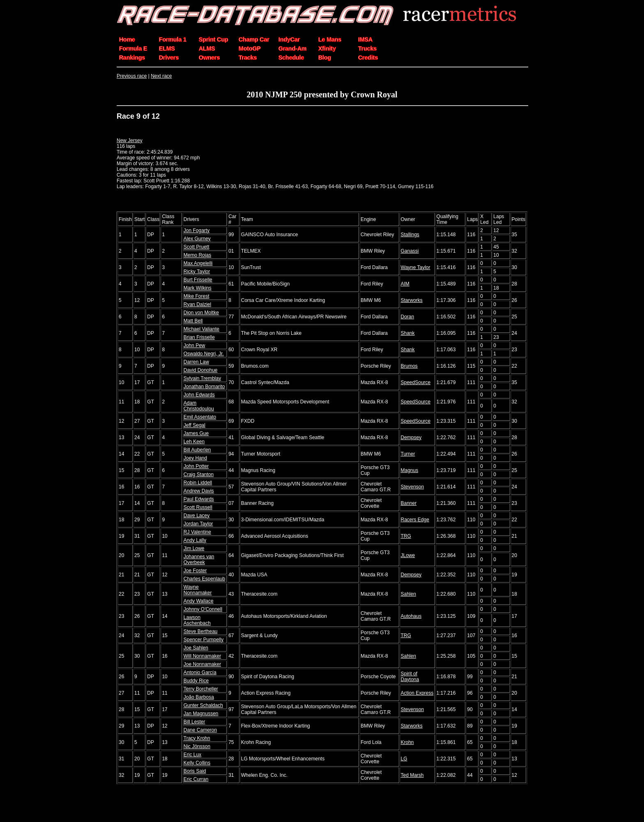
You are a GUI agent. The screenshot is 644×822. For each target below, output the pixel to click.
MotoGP (250, 48)
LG (404, 759)
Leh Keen (194, 442)
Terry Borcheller (201, 689)
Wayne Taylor (416, 267)
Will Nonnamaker (202, 656)
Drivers (169, 58)
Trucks (367, 48)
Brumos (409, 366)
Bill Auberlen (197, 450)
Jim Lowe (194, 548)
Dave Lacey (197, 516)
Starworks (412, 300)
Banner (409, 503)
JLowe (408, 555)
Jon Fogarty (197, 230)
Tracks (248, 58)
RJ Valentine (197, 532)
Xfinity (327, 48)
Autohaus (411, 616)
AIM (405, 284)
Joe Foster (195, 571)
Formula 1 (173, 39)
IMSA (365, 39)
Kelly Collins (197, 763)
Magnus (410, 470)
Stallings (410, 235)
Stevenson (413, 487)
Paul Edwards (199, 499)
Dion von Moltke (201, 313)
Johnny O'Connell (203, 609)
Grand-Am (292, 48)
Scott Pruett (197, 247)
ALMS (207, 48)
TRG (406, 536)
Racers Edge (415, 520)
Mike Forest (197, 296)
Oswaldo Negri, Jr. (204, 354)
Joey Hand (195, 458)
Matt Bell (193, 321)
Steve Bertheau (201, 631)
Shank (408, 333)
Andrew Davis (199, 491)
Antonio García (200, 672)
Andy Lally (195, 540)
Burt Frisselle (198, 280)
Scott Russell (198, 507)
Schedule (291, 58)
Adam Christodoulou (199, 406)
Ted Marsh (412, 775)
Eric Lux (192, 755)
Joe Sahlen (196, 648)
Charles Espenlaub (204, 579)
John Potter (196, 466)
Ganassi (410, 251)
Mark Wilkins (198, 288)
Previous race (132, 76)
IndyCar (289, 39)
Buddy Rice (196, 681)
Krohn (407, 742)
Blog (325, 58)
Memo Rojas (197, 255)
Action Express (417, 693)
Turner (408, 454)
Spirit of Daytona (410, 677)
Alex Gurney (197, 239)
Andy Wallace (199, 601)
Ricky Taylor (197, 272)
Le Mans (330, 39)
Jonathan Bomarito (204, 387)
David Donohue (201, 370)
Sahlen (408, 594)
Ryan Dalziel (197, 304)
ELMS (167, 48)
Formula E (133, 48)
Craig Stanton (199, 474)
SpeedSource (416, 382)
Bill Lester (194, 722)
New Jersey (130, 140)
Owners (209, 58)
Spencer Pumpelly (204, 640)
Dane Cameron (200, 730)
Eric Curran (196, 779)
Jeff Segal (194, 425)
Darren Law (196, 362)
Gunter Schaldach (203, 705)
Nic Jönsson (197, 746)
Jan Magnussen (201, 714)
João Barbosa (199, 697)
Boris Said (195, 771)
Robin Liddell (198, 483)
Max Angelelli (198, 263)
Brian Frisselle (199, 337)
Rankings (132, 58)
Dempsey (411, 437)
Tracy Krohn (197, 738)
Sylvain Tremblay (202, 378)
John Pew (194, 345)
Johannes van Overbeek (199, 560)
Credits (368, 58)
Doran (408, 317)
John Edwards (199, 395)
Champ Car (254, 39)
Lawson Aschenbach (197, 620)
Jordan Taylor (198, 524)
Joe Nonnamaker (202, 664)
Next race (161, 76)
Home (127, 39)
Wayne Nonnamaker (198, 590)
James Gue (196, 433)
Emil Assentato (200, 417)
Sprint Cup (214, 39)
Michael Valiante (201, 329)
